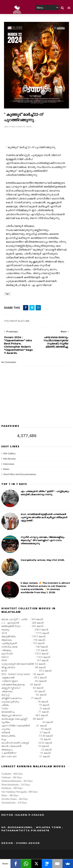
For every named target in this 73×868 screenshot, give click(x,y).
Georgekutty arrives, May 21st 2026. (43, 560)
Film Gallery (9, 454)
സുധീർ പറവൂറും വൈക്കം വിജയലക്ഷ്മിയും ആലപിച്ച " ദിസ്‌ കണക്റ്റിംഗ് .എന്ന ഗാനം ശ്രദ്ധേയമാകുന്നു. (42, 540)
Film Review (9, 459)
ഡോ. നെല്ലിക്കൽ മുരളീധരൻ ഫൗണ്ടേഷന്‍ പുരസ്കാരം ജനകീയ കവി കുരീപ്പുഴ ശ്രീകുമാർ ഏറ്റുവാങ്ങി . (44, 517)
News (6, 469)
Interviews (9, 464)
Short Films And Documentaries (20, 474)
